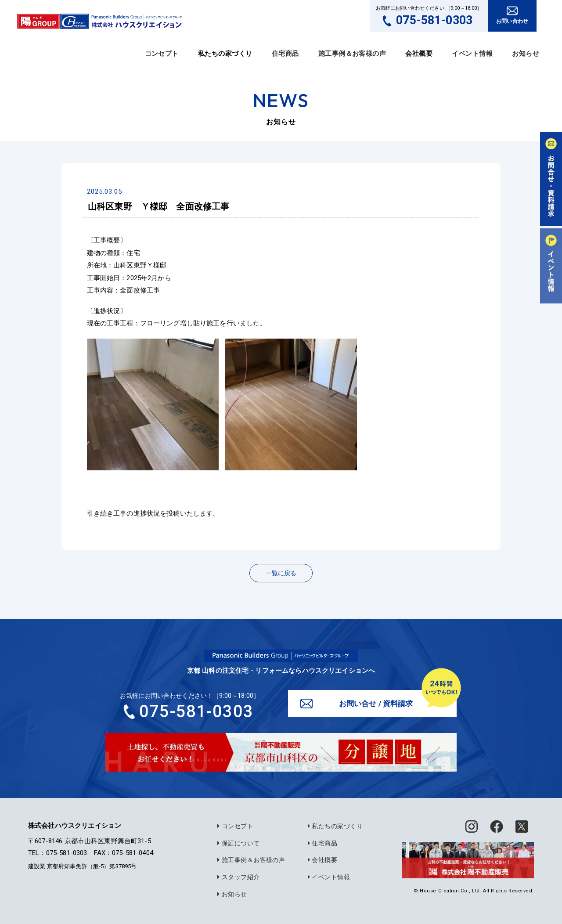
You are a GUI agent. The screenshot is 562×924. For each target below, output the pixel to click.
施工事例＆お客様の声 (352, 54)
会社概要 (320, 858)
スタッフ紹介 (236, 875)
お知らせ (526, 54)
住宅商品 (285, 54)
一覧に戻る (281, 573)
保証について (236, 842)
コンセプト (162, 54)
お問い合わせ (512, 21)
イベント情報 (472, 54)
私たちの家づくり (333, 825)
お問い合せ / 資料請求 (377, 704)
